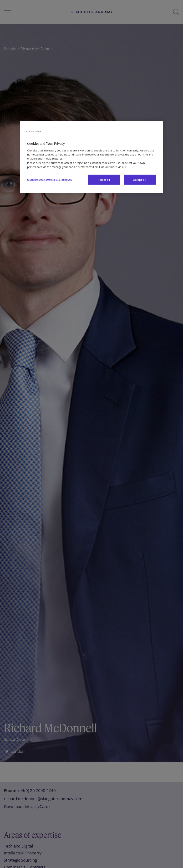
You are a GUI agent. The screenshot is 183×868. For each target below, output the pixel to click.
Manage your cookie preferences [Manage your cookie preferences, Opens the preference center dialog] (50, 179)
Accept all (140, 179)
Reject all (104, 179)
